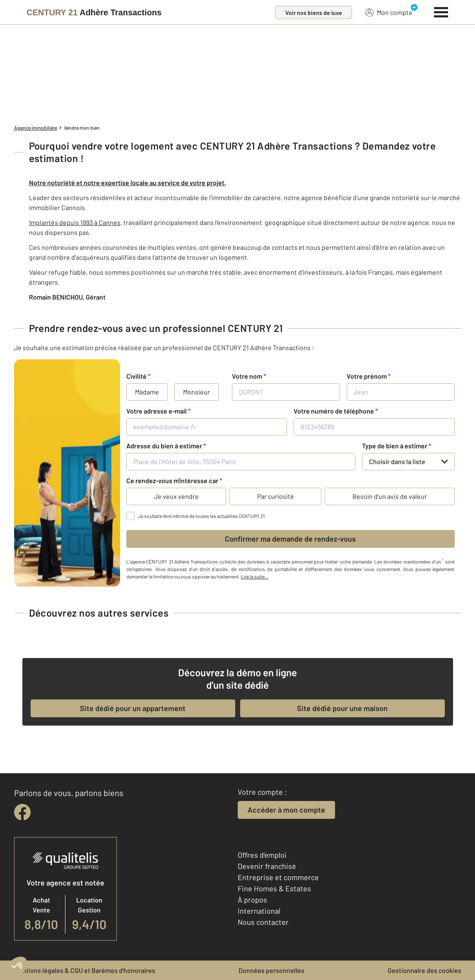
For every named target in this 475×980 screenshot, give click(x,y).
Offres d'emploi (262, 855)
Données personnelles (271, 970)
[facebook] (22, 812)
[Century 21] (94, 12)
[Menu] (441, 11)
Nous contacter (263, 922)
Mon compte (389, 12)
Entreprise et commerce (278, 877)
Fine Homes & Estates (274, 888)
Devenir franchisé (267, 866)
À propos (252, 900)
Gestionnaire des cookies (424, 970)
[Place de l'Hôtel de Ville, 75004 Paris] (241, 462)
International (259, 911)
